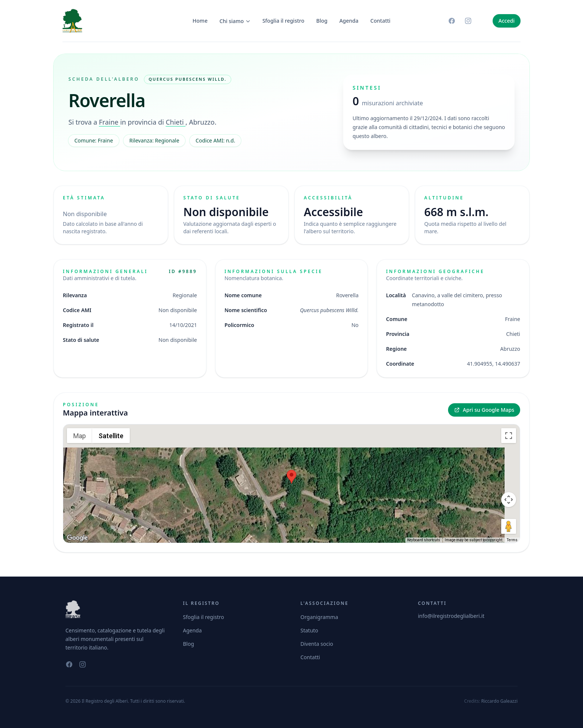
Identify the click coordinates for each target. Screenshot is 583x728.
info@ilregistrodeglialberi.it (451, 616)
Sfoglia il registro (284, 21)
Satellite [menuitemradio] (111, 436)
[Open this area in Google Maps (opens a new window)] (77, 538)
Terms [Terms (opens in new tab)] (512, 540)
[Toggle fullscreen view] (509, 436)
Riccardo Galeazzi (499, 701)
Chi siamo (235, 21)
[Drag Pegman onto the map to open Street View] (509, 526)
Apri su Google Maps (484, 410)
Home (200, 21)
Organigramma (319, 617)
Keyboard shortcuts (424, 540)
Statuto (309, 630)
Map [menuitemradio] (80, 436)
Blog (322, 21)
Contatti (380, 21)
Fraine (109, 122)
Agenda (349, 21)
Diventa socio (317, 644)
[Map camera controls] (509, 500)
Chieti (176, 122)
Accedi (507, 21)
